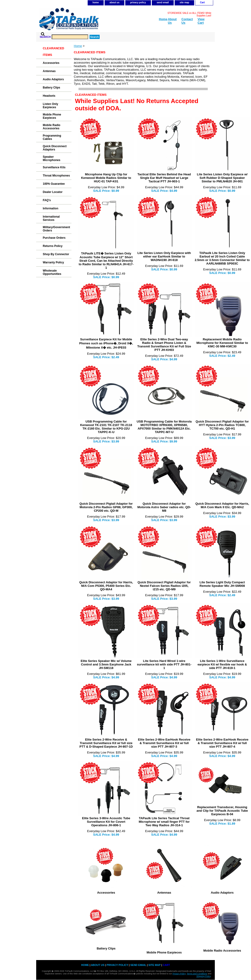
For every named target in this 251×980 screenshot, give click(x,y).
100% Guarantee (54, 184)
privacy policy (138, 2)
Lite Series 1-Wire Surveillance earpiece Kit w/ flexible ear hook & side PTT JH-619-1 (222, 664)
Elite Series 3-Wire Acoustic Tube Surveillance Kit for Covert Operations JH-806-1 (106, 822)
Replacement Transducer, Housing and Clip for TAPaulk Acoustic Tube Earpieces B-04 (222, 811)
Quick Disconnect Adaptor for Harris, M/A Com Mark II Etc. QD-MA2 (222, 505)
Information (51, 208)
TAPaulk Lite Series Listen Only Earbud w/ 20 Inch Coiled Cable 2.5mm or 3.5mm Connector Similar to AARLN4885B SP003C (222, 258)
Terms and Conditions (197, 974)
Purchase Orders (54, 238)
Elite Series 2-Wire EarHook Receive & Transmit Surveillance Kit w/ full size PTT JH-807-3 (164, 743)
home (96, 2)
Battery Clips (106, 948)
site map (184, 2)
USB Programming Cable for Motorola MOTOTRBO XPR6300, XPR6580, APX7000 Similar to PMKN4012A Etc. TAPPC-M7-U (164, 427)
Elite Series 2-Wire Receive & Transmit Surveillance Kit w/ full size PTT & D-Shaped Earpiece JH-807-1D (106, 743)
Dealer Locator (53, 192)
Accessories (106, 893)
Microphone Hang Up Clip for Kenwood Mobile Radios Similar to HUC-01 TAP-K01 (106, 178)
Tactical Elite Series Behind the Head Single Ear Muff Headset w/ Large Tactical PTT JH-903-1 (164, 178)
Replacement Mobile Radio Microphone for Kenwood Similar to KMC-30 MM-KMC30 (222, 343)
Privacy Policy (179, 974)
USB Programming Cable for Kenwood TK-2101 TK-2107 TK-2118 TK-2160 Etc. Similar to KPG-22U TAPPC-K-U (106, 427)
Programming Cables (52, 137)
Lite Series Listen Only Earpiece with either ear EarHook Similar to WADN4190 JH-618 (164, 256)
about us (114, 2)
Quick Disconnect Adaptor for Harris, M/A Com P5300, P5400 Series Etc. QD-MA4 (106, 586)
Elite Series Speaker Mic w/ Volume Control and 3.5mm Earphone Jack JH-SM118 (106, 664)
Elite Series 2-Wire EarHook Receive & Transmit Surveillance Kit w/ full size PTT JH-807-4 (222, 743)
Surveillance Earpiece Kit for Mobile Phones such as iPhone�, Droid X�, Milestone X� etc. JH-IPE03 (106, 343)
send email (163, 2)
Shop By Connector (56, 254)
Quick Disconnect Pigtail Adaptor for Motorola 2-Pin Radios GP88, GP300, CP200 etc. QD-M (106, 507)
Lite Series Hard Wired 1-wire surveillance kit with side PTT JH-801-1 (164, 664)
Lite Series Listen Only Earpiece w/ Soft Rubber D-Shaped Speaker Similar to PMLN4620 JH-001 (222, 178)
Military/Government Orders (56, 229)
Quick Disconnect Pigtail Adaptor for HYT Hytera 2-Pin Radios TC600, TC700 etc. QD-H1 (222, 425)
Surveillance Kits (54, 167)
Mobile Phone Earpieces (164, 952)
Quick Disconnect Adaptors (55, 148)
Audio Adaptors (222, 893)
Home (78, 46)
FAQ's (47, 200)
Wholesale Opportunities (52, 272)
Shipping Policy (204, 976)
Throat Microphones (56, 176)
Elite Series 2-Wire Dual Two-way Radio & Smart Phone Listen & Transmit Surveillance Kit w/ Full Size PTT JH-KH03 (164, 345)
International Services (51, 218)
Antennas (164, 893)
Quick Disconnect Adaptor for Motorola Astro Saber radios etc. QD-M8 (164, 507)
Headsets (49, 96)
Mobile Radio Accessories (222, 951)
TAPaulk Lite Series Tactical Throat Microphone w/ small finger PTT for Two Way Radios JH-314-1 (164, 822)
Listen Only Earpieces (50, 106)
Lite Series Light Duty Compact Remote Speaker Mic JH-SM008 (222, 584)
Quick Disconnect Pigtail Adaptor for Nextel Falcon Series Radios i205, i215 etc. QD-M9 (164, 586)
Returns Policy (53, 246)
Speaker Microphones (52, 158)
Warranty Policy (53, 262)
